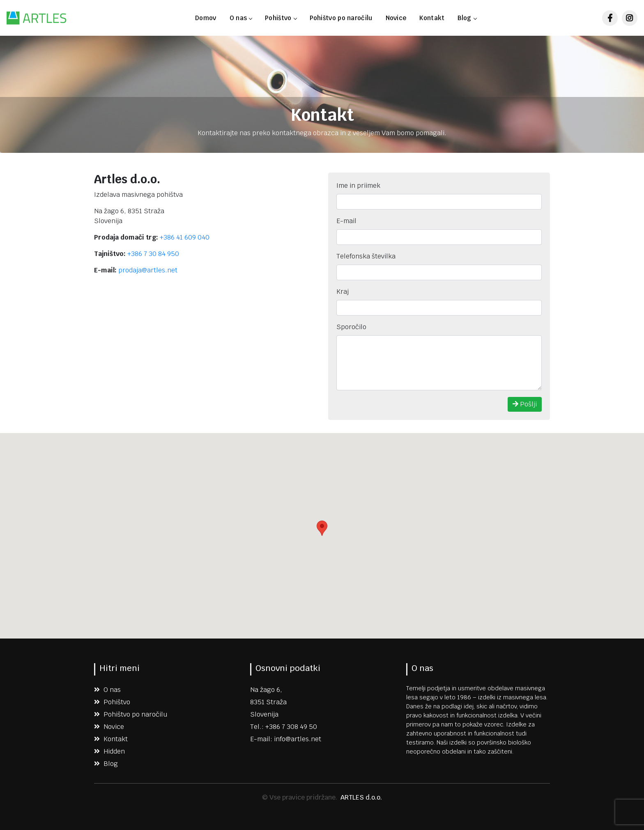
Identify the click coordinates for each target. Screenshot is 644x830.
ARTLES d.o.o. (361, 797)
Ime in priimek (358, 186)
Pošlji (525, 404)
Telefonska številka (366, 256)
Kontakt (432, 18)
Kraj (343, 292)
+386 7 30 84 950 (153, 254)
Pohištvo (281, 18)
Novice (396, 18)
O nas (241, 18)
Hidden (109, 751)
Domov (206, 18)
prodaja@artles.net (148, 270)
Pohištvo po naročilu (341, 18)
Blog (467, 18)
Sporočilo (351, 327)
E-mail (346, 221)
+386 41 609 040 (185, 237)
